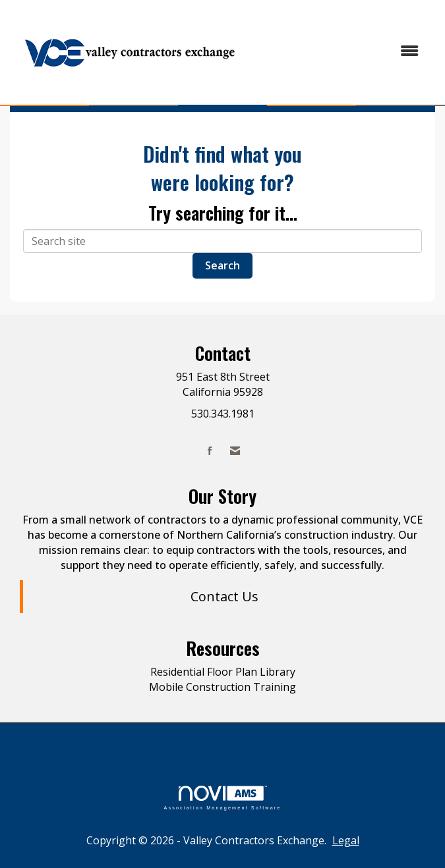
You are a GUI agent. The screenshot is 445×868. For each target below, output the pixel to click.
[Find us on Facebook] (210, 451)
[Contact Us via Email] (235, 451)
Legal (346, 840)
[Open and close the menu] (341, 51)
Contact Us (224, 596)
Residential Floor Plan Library (223, 672)
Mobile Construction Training (222, 687)
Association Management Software (222, 798)
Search (222, 265)
